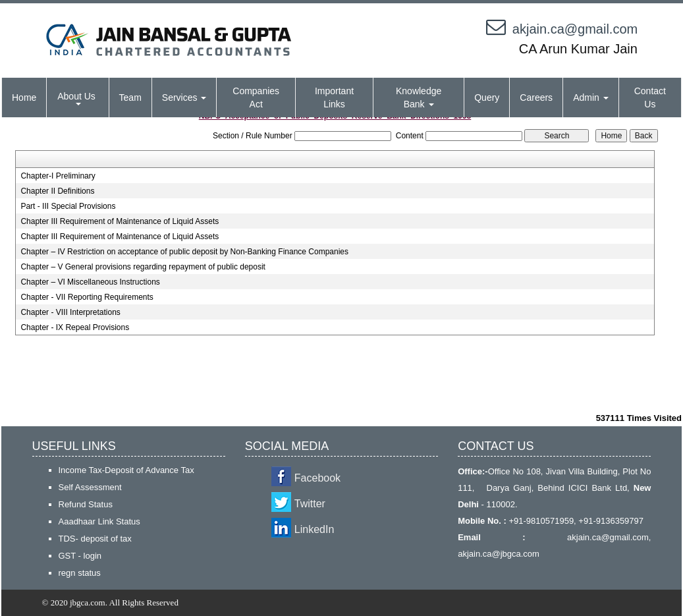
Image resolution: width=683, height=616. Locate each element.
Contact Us (650, 98)
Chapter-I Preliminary (58, 176)
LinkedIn (314, 529)
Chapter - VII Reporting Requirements (87, 297)
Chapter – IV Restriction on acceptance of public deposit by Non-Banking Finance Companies (184, 252)
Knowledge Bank (419, 98)
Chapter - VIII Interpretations (70, 312)
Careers (536, 98)
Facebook (317, 478)
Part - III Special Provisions (68, 206)
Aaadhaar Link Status (99, 521)
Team (130, 98)
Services (184, 98)
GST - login (80, 556)
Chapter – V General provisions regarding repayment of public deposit (143, 267)
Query (487, 98)
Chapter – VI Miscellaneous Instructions (90, 282)
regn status (80, 573)
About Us (77, 98)
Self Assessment (90, 487)
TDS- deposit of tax (95, 539)
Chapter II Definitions (57, 191)
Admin (591, 98)
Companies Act (256, 98)
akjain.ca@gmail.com (575, 29)
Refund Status (86, 504)
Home (24, 98)
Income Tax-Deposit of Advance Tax (126, 470)
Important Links (334, 98)
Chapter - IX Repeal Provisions (75, 327)
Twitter (310, 504)
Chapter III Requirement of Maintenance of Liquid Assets (120, 221)
